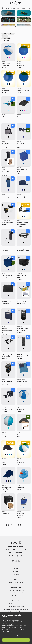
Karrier (16, 580)
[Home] (2, 8)
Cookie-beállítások (16, 636)
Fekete (11, 34)
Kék (4, 34)
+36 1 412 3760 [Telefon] (19, 553)
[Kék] (7, 58)
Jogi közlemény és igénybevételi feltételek (16, 609)
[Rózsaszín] (9, 58)
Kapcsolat (16, 574)
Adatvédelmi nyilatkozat (16, 604)
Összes (16, 27)
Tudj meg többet (7, 631)
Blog (16, 577)
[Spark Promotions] (15, 3)
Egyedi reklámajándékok (16, 593)
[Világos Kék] (8, 110)
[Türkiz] (8, 428)
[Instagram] (16, 561)
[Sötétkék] (24, 137)
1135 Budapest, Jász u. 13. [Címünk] (19, 550)
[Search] (30, 3)
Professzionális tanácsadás (16, 590)
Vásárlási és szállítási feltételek (16, 606)
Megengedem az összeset (16, 640)
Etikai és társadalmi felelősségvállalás (16, 612)
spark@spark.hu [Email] (18, 556)
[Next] (24, 525)
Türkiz (5, 36)
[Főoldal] (16, 543)
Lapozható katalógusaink (16, 596)
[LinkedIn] (19, 561)
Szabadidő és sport (10, 8)
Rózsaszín (6, 38)
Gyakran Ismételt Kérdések (16, 582)
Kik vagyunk (16, 572)
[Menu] (2, 3)
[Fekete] (9, 84)
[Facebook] (13, 561)
